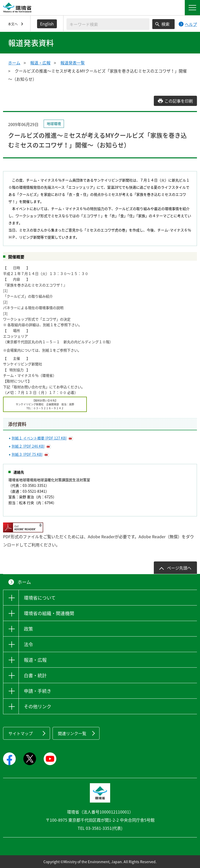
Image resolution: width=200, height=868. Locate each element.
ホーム (14, 63)
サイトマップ (21, 733)
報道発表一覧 (73, 63)
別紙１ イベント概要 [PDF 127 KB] (39, 438)
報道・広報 (40, 63)
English (47, 24)
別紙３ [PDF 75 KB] (27, 454)
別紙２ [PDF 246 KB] (28, 446)
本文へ (13, 24)
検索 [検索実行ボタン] (165, 24)
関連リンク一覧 (72, 733)
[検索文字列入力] (108, 24)
